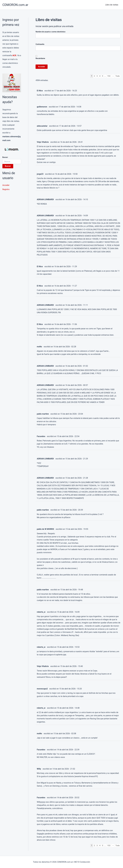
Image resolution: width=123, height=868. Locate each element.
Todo (117, 76)
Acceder (6, 185)
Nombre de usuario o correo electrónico (50, 32)
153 (108, 76)
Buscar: (5, 157)
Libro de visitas (112, 5)
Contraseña (40, 44)
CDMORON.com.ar (15, 5)
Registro (6, 189)
